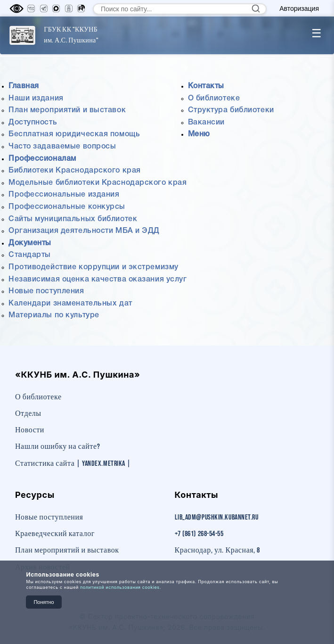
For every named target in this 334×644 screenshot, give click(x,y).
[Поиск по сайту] (180, 9)
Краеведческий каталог (55, 534)
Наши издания (36, 99)
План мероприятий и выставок (67, 110)
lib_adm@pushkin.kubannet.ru (217, 517)
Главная (24, 86)
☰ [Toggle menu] (317, 33)
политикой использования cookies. (121, 587)
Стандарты (30, 255)
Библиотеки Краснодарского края (75, 171)
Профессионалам (42, 159)
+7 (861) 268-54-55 (199, 534)
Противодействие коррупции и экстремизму (94, 267)
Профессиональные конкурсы (67, 207)
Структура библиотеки (231, 110)
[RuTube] (81, 8)
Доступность (33, 123)
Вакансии (206, 123)
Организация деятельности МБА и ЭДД (84, 231)
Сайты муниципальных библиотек (73, 219)
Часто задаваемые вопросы (62, 147)
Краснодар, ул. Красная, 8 (217, 550)
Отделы (28, 414)
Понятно (44, 602)
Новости (30, 430)
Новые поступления (46, 291)
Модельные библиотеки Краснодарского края (98, 183)
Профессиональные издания (64, 195)
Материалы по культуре (54, 315)
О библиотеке (214, 99)
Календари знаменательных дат (70, 304)
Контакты (206, 86)
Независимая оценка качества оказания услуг (98, 280)
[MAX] (56, 8)
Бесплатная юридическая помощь (74, 134)
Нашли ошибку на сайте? (57, 447)
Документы (30, 243)
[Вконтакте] (31, 8)
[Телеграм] (44, 8)
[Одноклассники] (69, 8)
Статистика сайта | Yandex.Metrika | (73, 464)
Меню (199, 134)
